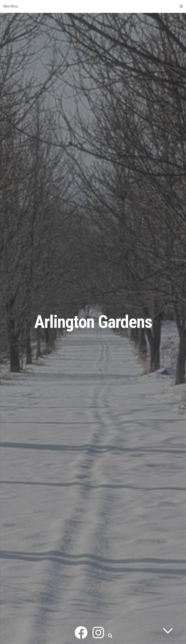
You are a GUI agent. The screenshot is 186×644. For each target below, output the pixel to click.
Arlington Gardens (93, 322)
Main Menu (93, 6)
